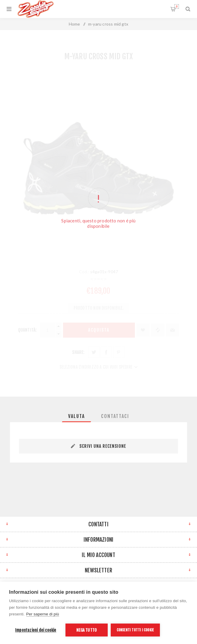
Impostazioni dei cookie (36, 630)
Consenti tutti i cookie (135, 630)
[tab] (76, 416)
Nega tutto (86, 630)
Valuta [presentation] (76, 416)
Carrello (177, 6)
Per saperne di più (43, 614)
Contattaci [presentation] (115, 416)
